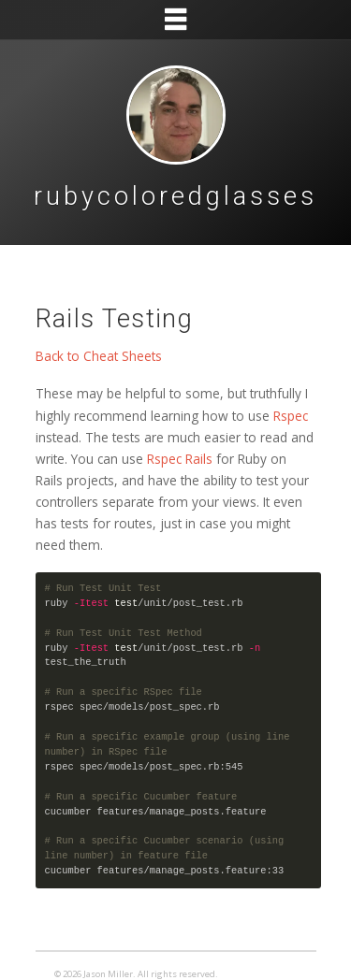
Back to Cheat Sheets (99, 356)
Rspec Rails (180, 459)
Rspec (291, 416)
